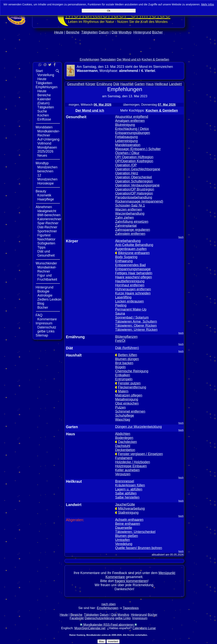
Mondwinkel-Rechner (47, 269)
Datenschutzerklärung (100, 618)
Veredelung (124, 544)
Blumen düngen (127, 359)
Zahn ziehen (124, 218)
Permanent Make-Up (131, 309)
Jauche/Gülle (125, 504)
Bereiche (73, 32)
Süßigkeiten (46, 243)
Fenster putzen (129, 383)
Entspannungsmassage (133, 269)
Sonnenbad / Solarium (132, 317)
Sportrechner (47, 231)
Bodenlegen (124, 438)
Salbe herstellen (127, 497)
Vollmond (44, 143)
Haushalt (127, 84)
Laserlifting (123, 297)
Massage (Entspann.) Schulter (138, 149)
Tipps (41, 247)
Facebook (76, 618)
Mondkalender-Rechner (49, 133)
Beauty (41, 191)
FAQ (39, 315)
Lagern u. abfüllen (129, 489)
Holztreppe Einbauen (131, 466)
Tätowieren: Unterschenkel (135, 532)
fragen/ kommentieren (131, 581)
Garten (140, 84)
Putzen (120, 407)
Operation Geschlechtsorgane (138, 169)
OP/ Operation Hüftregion (134, 157)
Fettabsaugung (126, 137)
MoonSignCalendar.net (90, 628)
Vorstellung (46, 75)
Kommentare (47, 319)
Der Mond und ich (129, 59)
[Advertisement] (109, 54)
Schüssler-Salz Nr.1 (130, 205)
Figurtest (44, 235)
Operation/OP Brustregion (135, 189)
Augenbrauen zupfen (131, 249)
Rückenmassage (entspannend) (139, 201)
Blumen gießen (127, 536)
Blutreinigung (125, 125)
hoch (181, 237)
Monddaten (44, 127)
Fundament (124, 458)
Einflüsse (44, 119)
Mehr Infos (208, 4)
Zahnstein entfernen (130, 234)
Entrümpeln (124, 379)
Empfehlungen (90, 59)
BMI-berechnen (49, 215)
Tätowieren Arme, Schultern (136, 322)
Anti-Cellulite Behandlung (134, 245)
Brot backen (124, 363)
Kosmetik (44, 195)
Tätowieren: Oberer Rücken (136, 326)
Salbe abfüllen (126, 493)
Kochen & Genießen (155, 59)
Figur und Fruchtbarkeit (47, 277)
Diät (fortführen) (127, 348)
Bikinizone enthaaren (134, 253)
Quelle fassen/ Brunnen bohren (139, 548)
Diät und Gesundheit (46, 253)
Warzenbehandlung (130, 214)
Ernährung (104, 84)
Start (39, 71)
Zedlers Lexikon (49, 299)
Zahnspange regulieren (133, 230)
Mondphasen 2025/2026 (47, 149)
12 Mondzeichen (47, 177)
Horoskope (46, 183)
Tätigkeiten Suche (46, 109)
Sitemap (42, 335)
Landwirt (176, 84)
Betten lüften (128, 355)
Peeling (121, 305)
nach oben (109, 604)
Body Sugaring (126, 257)
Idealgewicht (47, 211)
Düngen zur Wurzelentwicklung (138, 427)
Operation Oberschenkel (134, 177)
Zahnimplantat (126, 226)
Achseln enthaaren (129, 520)
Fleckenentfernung (132, 387)
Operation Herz (127, 173)
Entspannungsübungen (133, 133)
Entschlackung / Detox (132, 129)
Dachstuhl (123, 446)
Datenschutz (47, 327)
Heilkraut (161, 84)
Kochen (43, 115)
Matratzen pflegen (129, 395)
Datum (104, 32)
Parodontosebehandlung (134, 197)
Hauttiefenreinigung (130, 281)
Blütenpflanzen (126, 337)
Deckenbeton (125, 450)
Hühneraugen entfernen (133, 289)
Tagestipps (131, 608)
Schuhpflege (125, 415)
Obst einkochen (127, 403)
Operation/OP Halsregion (134, 193)
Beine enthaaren (128, 524)
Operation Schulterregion (134, 181)
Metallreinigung (127, 399)
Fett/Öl (120, 341)
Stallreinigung (128, 513)
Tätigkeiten (90, 32)
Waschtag (123, 420)
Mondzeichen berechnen (47, 169)
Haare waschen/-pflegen (134, 277)
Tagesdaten (108, 59)
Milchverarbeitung (131, 509)
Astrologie (45, 295)
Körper (90, 84)
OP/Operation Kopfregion (134, 161)
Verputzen (123, 474)
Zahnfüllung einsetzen (132, 222)
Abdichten (123, 434)
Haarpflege (46, 199)
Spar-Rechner (48, 223)
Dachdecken (127, 442)
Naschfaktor (46, 239)
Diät (114, 32)
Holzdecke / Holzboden (133, 462)
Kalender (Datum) (44, 101)
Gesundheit (76, 84)
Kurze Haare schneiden (133, 293)
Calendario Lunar (144, 628)
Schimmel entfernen (130, 411)
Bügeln (120, 367)
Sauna (120, 313)
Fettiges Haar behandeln (134, 273)
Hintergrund (142, 32)
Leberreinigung (126, 141)
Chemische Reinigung (132, 371)
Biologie (43, 291)
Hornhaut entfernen (130, 285)
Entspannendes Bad (130, 265)
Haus (150, 84)
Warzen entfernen (129, 209)
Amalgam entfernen (130, 121)
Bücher (158, 32)
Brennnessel (125, 481)
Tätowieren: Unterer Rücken (136, 330)
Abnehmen (44, 207)
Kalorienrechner (49, 219)
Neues (42, 155)
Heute (59, 32)
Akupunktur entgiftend (132, 117)
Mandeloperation (128, 145)
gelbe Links (46, 331)
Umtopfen (122, 540)
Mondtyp (125, 32)
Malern (123, 391)
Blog (41, 303)
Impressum (44, 323)
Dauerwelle (124, 528)
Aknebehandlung (128, 241)
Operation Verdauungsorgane (137, 185)
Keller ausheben (127, 470)
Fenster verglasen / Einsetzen (140, 454)
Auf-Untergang (48, 139)
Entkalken (123, 375)
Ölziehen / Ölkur (127, 153)
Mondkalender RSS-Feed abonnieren (108, 625)
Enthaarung (124, 261)
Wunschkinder (46, 263)
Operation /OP (126, 165)
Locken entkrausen (129, 301)
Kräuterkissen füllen (130, 485)
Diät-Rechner (47, 227)
